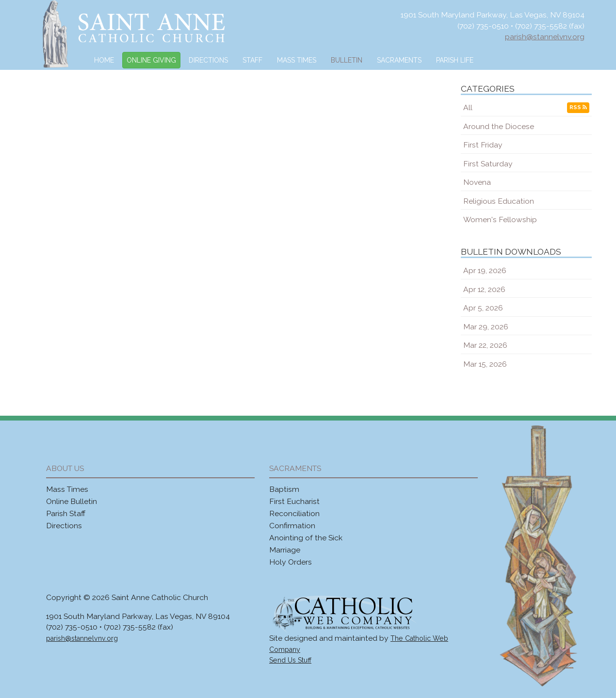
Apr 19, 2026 (485, 270)
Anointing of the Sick (306, 538)
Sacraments (399, 60)
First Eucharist (294, 501)
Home (104, 60)
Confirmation (292, 526)
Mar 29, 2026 (486, 327)
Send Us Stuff (290, 660)
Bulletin (347, 60)
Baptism (284, 489)
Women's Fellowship (500, 219)
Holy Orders (291, 562)
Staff (252, 60)
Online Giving (151, 60)
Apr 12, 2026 (484, 289)
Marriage (285, 550)
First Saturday (488, 164)
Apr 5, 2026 (483, 308)
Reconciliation (294, 513)
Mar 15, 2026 (485, 364)
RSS (578, 107)
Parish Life (455, 60)
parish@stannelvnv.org (545, 37)
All (468, 107)
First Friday (483, 145)
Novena (477, 182)
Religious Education (499, 201)
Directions (208, 60)
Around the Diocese (499, 126)
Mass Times (297, 60)
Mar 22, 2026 (485, 345)
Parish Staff (66, 513)
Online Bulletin (72, 501)
